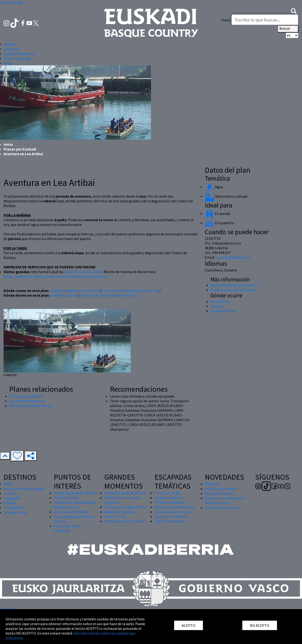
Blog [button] (7, 63)
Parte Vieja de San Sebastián (68, 528)
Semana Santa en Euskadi (125, 521)
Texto (226, 20)
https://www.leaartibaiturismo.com (131, 291)
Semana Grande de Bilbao (125, 493)
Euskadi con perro (169, 498)
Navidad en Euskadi (120, 512)
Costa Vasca (220, 301)
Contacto (8, 609)
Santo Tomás (115, 516)
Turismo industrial (169, 502)
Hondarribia (13, 507)
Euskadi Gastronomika (173, 512)
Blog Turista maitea (221, 489)
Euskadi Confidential (171, 516)
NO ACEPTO (260, 625)
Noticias (212, 484)
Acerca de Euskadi (219, 493)
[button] (294, 11)
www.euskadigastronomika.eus (75, 291)
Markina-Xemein (224, 311)
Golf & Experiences (170, 521)
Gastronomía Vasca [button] (19, 54)
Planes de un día (167, 493)
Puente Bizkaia (66, 498)
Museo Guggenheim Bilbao (75, 493)
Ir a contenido (11, 2)
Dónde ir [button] (10, 44)
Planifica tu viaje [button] (17, 58)
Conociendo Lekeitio (26, 396)
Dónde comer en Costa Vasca (233, 290)
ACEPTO (189, 625)
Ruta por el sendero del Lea (31, 406)
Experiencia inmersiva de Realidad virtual (225, 500)
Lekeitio (217, 306)
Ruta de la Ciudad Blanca (174, 507)
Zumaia (10, 503)
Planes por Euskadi (20, 149)
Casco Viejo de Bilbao (71, 512)
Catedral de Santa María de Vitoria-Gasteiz (75, 505)
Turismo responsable (222, 507)
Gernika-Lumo (15, 512)
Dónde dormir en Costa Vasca (234, 285)
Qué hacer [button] (12, 49)
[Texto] (265, 20)
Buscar (288, 29)
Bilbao (9, 484)
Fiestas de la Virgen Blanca (126, 507)
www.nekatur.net (64, 295)
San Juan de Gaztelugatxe (24, 489)
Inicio (8, 144)
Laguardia (11, 498)
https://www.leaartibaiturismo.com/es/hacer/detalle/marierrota (56, 276)
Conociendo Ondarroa (27, 401)
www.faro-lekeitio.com (83, 272)
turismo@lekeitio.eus (233, 257)
